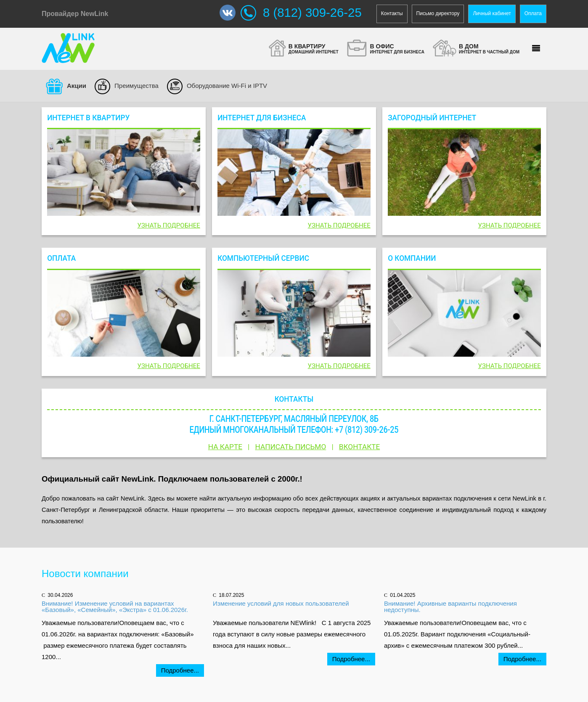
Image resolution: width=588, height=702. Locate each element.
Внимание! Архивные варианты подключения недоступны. (450, 607)
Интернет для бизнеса (262, 117)
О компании (412, 258)
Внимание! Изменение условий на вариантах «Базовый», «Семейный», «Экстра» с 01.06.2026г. (115, 607)
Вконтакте (360, 447)
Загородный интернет (432, 117)
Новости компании (85, 574)
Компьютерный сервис (263, 258)
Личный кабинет (492, 13)
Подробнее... (180, 670)
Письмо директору (438, 13)
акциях (370, 498)
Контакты (392, 13)
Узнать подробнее (169, 225)
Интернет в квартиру (88, 117)
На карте (225, 447)
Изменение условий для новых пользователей (281, 603)
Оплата (533, 13)
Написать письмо (290, 447)
